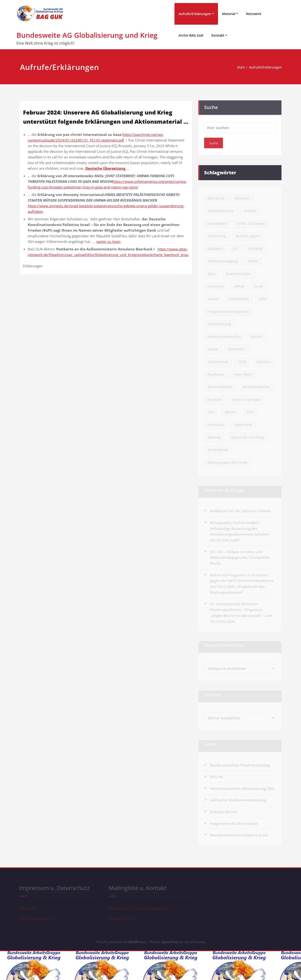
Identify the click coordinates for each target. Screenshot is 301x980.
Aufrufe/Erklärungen (195, 14)
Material (229, 14)
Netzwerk (254, 14)
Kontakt (218, 35)
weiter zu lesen (109, 241)
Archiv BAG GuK (191, 35)
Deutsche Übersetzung (105, 168)
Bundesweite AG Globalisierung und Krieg (87, 35)
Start (232, 67)
